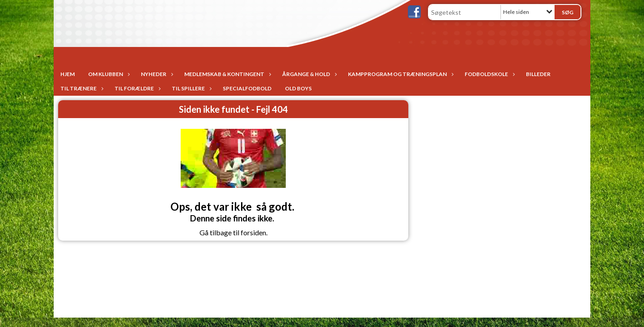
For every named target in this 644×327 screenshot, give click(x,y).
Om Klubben (108, 74)
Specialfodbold (247, 88)
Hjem (68, 74)
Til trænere (81, 88)
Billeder (538, 74)
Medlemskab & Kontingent (227, 74)
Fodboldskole (489, 74)
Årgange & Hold (308, 74)
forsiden (253, 232)
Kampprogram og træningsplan (400, 74)
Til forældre (136, 88)
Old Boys (298, 88)
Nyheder (156, 74)
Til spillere (191, 88)
